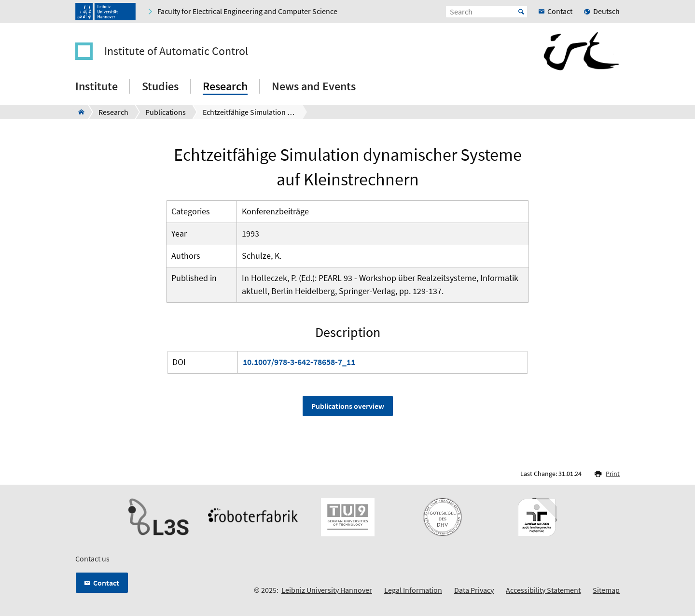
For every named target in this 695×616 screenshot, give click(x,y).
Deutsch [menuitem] (606, 11)
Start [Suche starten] (521, 12)
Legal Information (413, 590)
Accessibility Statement (543, 590)
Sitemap (606, 590)
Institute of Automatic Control (176, 51)
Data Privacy (474, 590)
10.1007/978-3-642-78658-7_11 (299, 362)
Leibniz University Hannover (327, 590)
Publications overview (348, 406)
